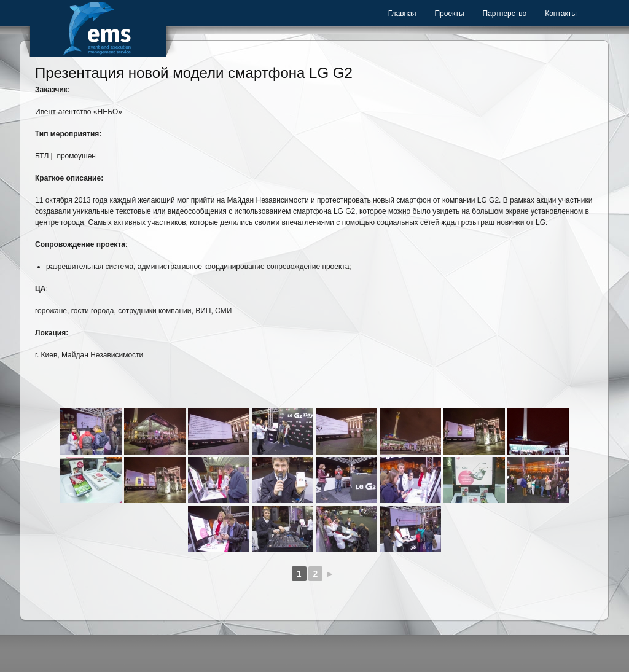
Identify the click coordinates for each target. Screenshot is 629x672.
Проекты (449, 14)
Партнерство (505, 14)
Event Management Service (98, 28)
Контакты (561, 14)
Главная (402, 14)
